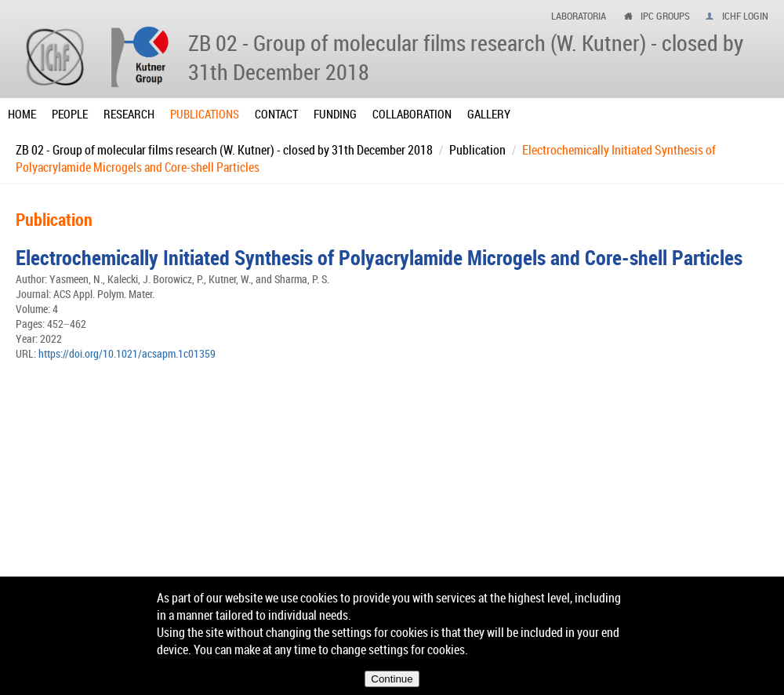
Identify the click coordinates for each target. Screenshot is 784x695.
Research (129, 114)
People (70, 114)
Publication (477, 150)
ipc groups (665, 16)
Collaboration (412, 114)
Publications (205, 114)
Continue (392, 679)
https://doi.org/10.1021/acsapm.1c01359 (127, 353)
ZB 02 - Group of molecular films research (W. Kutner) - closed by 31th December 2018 (224, 150)
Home (22, 114)
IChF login (745, 16)
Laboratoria (579, 16)
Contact (276, 114)
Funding (335, 114)
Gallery (489, 114)
